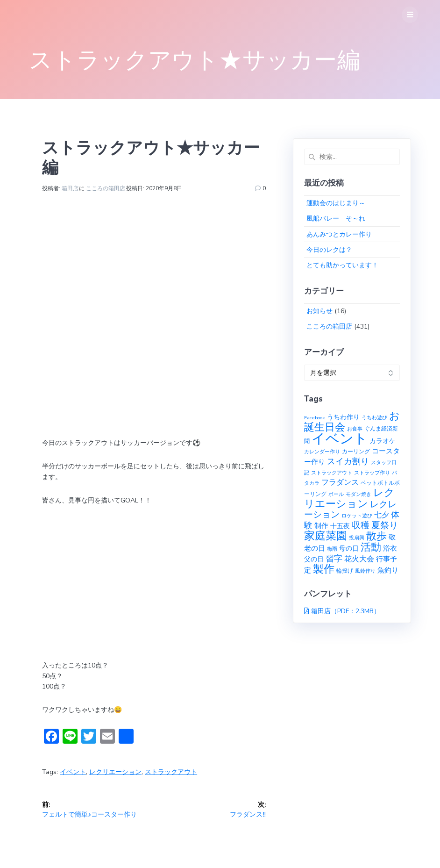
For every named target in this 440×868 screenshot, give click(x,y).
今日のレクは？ (329, 250)
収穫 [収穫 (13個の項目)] (361, 525)
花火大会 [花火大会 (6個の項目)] (359, 559)
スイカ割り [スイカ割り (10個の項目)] (348, 461)
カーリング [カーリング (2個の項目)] (356, 451)
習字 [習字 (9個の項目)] (334, 559)
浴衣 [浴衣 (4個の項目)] (390, 548)
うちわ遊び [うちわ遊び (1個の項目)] (374, 418)
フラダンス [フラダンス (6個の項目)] (340, 482)
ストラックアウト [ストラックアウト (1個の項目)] (332, 473)
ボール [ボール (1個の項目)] (336, 494)
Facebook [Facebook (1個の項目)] (315, 418)
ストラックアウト (171, 772)
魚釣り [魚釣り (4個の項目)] (388, 570)
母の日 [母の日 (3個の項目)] (349, 549)
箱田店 (70, 188)
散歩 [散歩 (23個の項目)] (376, 536)
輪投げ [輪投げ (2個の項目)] (345, 570)
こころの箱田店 (106, 188)
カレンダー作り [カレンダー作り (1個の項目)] (322, 452)
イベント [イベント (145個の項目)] (340, 438)
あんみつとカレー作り (339, 234)
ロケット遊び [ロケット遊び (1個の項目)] (357, 516)
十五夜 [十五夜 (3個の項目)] (340, 526)
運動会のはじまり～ (336, 203)
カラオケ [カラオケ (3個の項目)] (383, 441)
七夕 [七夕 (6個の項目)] (382, 515)
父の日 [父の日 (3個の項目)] (314, 559)
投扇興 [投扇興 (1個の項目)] (357, 538)
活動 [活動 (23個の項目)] (371, 547)
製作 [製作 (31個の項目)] (324, 569)
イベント (73, 772)
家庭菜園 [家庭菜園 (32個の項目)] (326, 536)
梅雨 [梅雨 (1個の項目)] (332, 549)
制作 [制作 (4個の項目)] (321, 526)
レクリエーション (115, 772)
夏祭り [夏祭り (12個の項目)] (385, 525)
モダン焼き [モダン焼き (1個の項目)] (358, 494)
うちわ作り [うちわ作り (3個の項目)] (343, 417)
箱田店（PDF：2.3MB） (346, 611)
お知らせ (319, 311)
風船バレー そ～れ (336, 219)
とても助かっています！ (342, 265)
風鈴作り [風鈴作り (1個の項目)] (365, 571)
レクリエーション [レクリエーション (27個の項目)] (349, 498)
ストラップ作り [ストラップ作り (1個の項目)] (372, 473)
